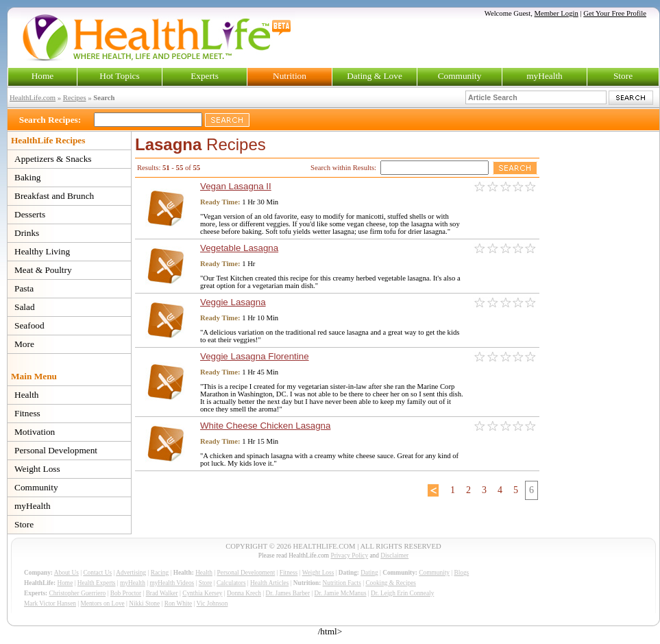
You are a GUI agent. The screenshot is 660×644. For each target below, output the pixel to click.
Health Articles (269, 583)
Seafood (29, 325)
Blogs (461, 573)
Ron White (179, 604)
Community (460, 76)
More (24, 344)
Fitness (27, 413)
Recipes (75, 98)
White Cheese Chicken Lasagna (265, 426)
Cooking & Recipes (391, 583)
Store (623, 76)
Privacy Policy (349, 556)
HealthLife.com (33, 98)
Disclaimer (394, 556)
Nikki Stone (144, 604)
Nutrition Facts (342, 583)
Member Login (557, 13)
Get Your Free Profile (615, 13)
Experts (205, 76)
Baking (28, 177)
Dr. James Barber (288, 593)
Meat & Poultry (43, 270)
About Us (66, 573)
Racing (160, 573)
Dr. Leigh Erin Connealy (402, 593)
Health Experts (97, 583)
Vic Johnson (212, 604)
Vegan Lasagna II (236, 186)
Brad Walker (162, 593)
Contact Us (97, 573)
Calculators (231, 583)
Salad (25, 307)
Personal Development (56, 450)
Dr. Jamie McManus (341, 593)
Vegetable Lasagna (239, 248)
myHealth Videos (172, 583)
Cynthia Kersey (202, 593)
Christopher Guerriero (78, 593)
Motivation (35, 432)
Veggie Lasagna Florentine (255, 356)
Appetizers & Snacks (53, 159)
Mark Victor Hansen (50, 604)
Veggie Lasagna (233, 302)
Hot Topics (119, 76)
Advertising (131, 573)
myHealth (545, 76)
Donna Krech (244, 593)
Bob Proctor (126, 593)
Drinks (27, 233)
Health (27, 395)
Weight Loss (37, 469)
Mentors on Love (103, 604)
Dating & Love (375, 76)
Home (43, 76)
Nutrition (290, 76)
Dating (369, 573)
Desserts (30, 214)
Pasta (24, 288)
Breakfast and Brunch (54, 196)
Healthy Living (42, 251)
